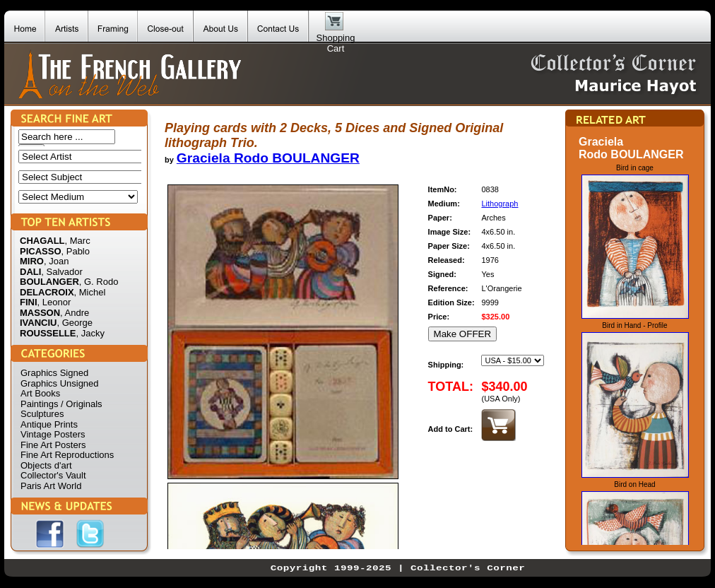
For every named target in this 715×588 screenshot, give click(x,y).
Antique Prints (49, 424)
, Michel (90, 292)
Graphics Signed (54, 373)
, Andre (75, 313)
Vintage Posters (53, 434)
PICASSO (41, 251)
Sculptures (42, 414)
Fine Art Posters (53, 445)
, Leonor (54, 302)
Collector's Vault (53, 475)
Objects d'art (46, 465)
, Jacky (90, 333)
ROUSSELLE (48, 333)
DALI (30, 272)
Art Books (40, 393)
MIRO (32, 261)
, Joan (56, 261)
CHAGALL (42, 241)
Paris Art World (51, 486)
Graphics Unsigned (60, 383)
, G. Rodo (99, 282)
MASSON (40, 313)
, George (75, 323)
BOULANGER (49, 282)
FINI (29, 302)
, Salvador (62, 272)
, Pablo (76, 251)
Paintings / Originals (61, 404)
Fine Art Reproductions (67, 455)
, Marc (78, 241)
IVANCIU (38, 323)
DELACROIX (47, 292)
